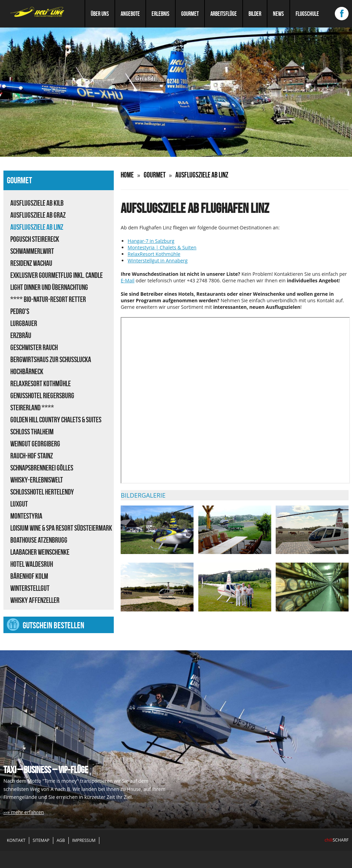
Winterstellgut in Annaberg (157, 261)
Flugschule (307, 14)
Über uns (100, 14)
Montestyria (26, 516)
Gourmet (190, 14)
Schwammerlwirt (32, 251)
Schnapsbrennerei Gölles (42, 468)
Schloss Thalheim (32, 432)
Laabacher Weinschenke (40, 552)
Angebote (130, 14)
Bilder (255, 14)
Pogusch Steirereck (35, 239)
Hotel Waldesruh (32, 564)
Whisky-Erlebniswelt (37, 480)
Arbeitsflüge (224, 14)
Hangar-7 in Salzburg (151, 241)
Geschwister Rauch (34, 347)
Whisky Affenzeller (35, 600)
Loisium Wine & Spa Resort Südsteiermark (61, 528)
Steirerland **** (32, 408)
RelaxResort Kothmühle (41, 383)
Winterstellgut (30, 588)
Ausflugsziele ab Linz (37, 227)
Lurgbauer (24, 323)
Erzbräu (21, 335)
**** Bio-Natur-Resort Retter (48, 299)
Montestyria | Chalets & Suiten (162, 247)
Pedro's (20, 311)
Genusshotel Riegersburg (42, 395)
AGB (61, 840)
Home (127, 175)
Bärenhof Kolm (29, 576)
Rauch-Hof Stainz (32, 456)
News (278, 14)
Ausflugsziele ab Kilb (37, 203)
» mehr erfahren (25, 812)
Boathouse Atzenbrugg (39, 540)
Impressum (84, 840)
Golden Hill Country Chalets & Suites (56, 420)
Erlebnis (161, 14)
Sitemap (41, 840)
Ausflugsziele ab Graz (38, 215)
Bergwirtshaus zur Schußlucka (51, 359)
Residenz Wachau (31, 263)
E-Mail (128, 280)
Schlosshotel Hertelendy (42, 492)
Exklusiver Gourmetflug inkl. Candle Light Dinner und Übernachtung (57, 281)
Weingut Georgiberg (35, 444)
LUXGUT (19, 504)
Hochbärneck (27, 371)
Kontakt (16, 840)
